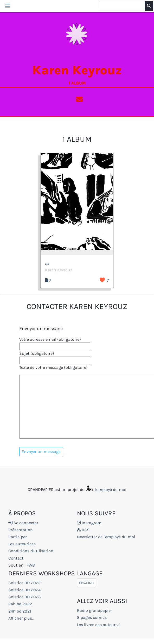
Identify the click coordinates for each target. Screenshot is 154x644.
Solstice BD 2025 (24, 583)
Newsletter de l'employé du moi (106, 537)
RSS (83, 530)
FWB (31, 565)
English (86, 583)
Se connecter (23, 523)
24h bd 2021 (20, 611)
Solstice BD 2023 (24, 597)
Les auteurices (22, 544)
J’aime (102, 280)
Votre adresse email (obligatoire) (50, 339)
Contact (16, 558)
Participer (18, 537)
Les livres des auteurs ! (98, 625)
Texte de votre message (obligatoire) (53, 367)
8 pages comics (92, 618)
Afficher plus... (21, 618)
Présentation (21, 530)
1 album (77, 83)
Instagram (89, 523)
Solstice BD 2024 (24, 590)
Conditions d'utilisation (31, 551)
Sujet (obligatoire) (37, 353)
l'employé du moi (106, 489)
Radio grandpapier (95, 610)
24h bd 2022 (20, 604)
